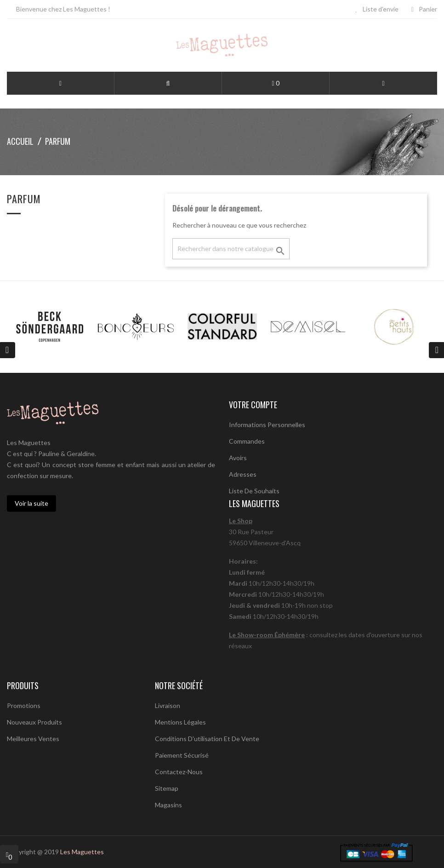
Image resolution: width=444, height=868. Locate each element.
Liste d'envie (377, 9)
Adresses (243, 474)
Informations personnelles (267, 425)
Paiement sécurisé (182, 755)
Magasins (168, 805)
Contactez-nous (179, 772)
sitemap (167, 788)
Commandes (247, 441)
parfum (24, 200)
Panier (424, 9)
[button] (168, 84)
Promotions (24, 705)
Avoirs (238, 458)
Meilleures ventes (33, 739)
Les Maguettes (82, 852)
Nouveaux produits (34, 722)
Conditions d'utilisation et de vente (207, 739)
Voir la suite (31, 503)
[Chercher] (231, 249)
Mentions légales (180, 722)
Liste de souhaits (254, 491)
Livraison (168, 705)
